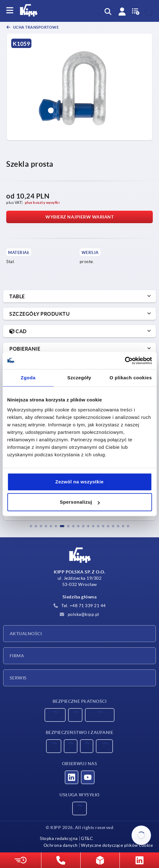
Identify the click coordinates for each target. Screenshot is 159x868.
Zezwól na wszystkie (79, 482)
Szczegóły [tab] (79, 378)
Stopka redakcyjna (59, 838)
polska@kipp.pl (79, 614)
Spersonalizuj (80, 502)
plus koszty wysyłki (42, 202)
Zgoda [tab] (28, 378)
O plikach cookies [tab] (131, 378)
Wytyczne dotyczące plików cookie (117, 845)
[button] (31, 526)
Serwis (18, 678)
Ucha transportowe (35, 27)
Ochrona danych (61, 845)
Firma (17, 656)
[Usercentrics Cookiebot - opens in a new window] (125, 361)
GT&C (87, 838)
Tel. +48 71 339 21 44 (80, 606)
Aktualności (26, 634)
